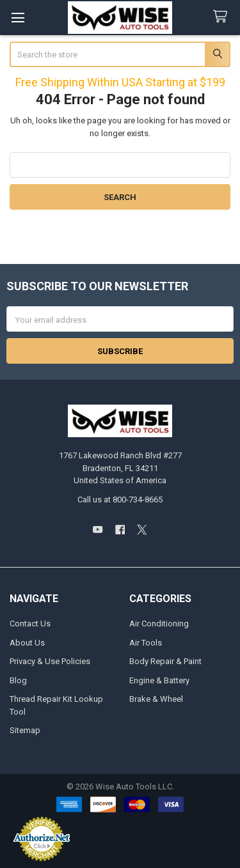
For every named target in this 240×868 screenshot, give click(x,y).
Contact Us (30, 624)
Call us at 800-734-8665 (120, 500)
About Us (27, 643)
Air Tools (146, 643)
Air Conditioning (159, 624)
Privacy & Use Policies (50, 661)
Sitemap (25, 730)
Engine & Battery (159, 680)
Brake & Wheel (156, 699)
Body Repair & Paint (165, 661)
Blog (18, 680)
